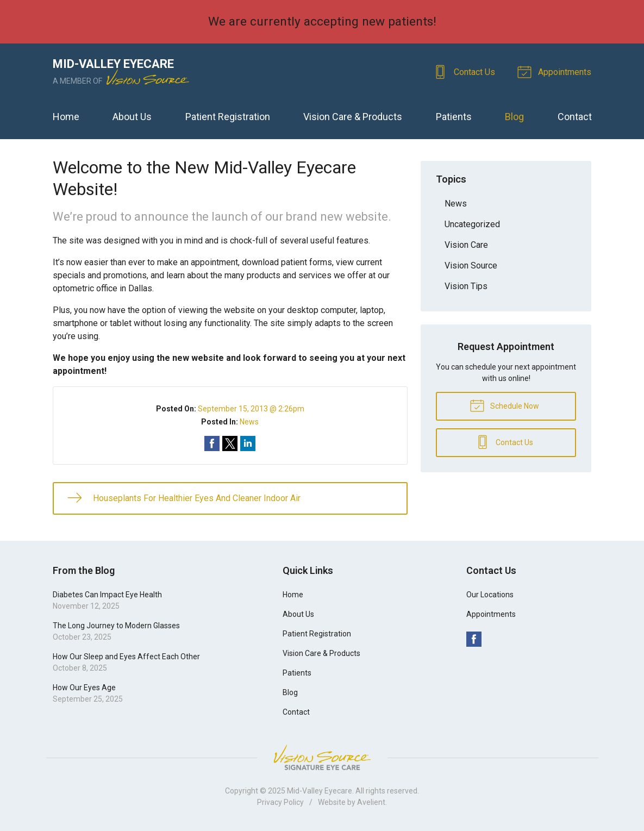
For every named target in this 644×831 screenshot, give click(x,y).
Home (66, 117)
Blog (514, 117)
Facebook (474, 639)
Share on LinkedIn (248, 443)
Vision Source (471, 265)
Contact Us (466, 71)
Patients (454, 117)
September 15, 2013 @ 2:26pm (251, 409)
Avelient (371, 802)
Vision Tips (466, 286)
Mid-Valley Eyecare (320, 791)
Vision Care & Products (353, 117)
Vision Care (466, 245)
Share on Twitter (230, 443)
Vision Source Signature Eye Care (322, 757)
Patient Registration (228, 117)
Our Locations (490, 595)
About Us (132, 117)
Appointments (557, 71)
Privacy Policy (280, 802)
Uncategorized (472, 224)
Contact (575, 117)
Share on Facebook (212, 443)
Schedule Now (504, 405)
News (249, 422)
